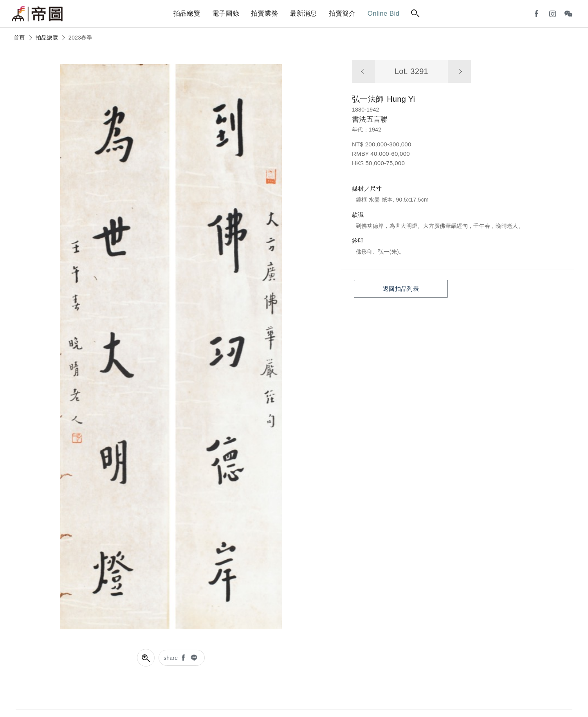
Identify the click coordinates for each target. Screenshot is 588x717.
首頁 (19, 38)
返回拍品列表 (401, 289)
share (171, 658)
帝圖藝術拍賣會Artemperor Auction (37, 14)
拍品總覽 (47, 38)
